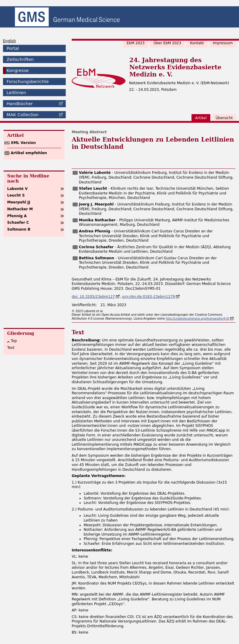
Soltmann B (19, 229)
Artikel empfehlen (29, 153)
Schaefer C (18, 223)
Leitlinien (16, 93)
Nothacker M (20, 209)
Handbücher (20, 104)
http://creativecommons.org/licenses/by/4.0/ (197, 319)
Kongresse (18, 70)
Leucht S (16, 195)
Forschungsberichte (28, 82)
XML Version (23, 143)
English (9, 41)
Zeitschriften (20, 59)
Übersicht (224, 118)
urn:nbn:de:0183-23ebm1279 (148, 297)
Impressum (223, 43)
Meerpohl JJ (19, 202)
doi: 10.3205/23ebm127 (93, 297)
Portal (13, 48)
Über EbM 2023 (167, 43)
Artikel (201, 118)
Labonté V (17, 189)
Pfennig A (17, 216)
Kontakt (197, 43)
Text (11, 348)
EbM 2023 (136, 43)
